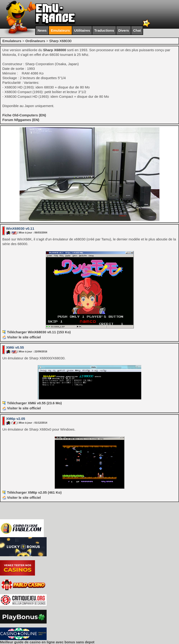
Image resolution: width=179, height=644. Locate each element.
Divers (124, 30)
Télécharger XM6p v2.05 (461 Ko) (34, 492)
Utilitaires (82, 30)
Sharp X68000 (55, 50)
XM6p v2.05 (16, 419)
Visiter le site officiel (22, 337)
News (42, 30)
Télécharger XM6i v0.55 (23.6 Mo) (34, 403)
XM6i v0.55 (15, 347)
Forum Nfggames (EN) (21, 120)
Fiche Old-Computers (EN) (24, 115)
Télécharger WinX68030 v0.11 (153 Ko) (39, 332)
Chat (137, 30)
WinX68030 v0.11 (20, 228)
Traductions (104, 30)
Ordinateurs (35, 41)
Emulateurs (60, 30)
